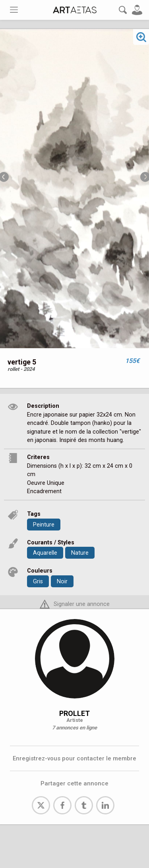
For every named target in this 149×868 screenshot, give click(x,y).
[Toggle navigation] (14, 10)
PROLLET (74, 713)
